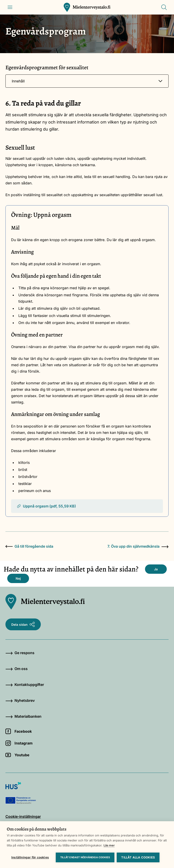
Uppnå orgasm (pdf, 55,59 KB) (46, 506)
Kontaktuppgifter (25, 685)
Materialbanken (23, 716)
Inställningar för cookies (30, 857)
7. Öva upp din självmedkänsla (138, 546)
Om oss (17, 669)
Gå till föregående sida (29, 546)
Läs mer (109, 845)
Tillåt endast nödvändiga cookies (85, 857)
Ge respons (20, 653)
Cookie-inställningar (23, 816)
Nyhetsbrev (20, 700)
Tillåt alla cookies (138, 857)
